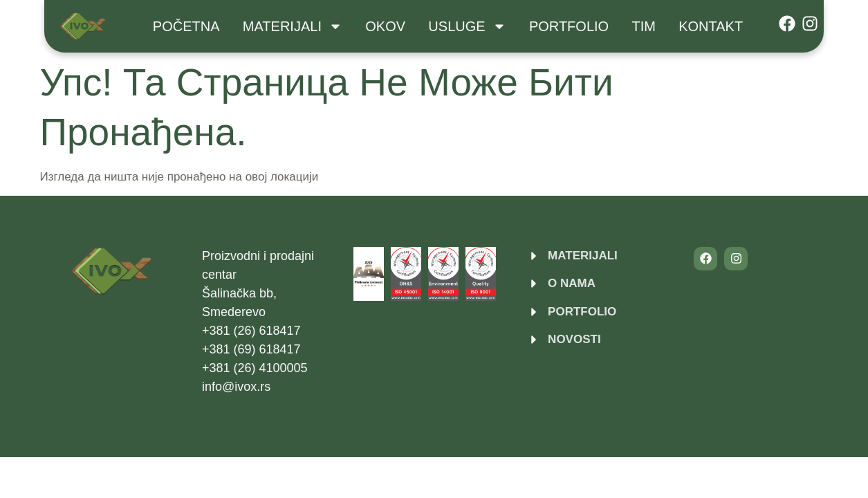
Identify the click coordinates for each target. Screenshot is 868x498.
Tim (643, 26)
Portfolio (569, 26)
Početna (186, 26)
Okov (385, 26)
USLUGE (467, 26)
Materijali (293, 26)
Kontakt (711, 26)
